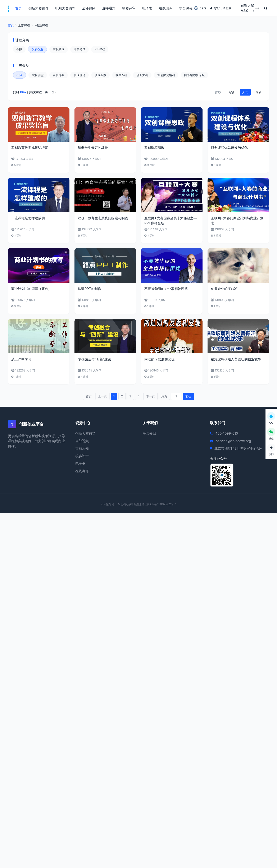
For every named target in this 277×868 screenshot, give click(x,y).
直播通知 (109, 8)
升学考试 (80, 49)
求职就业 (59, 49)
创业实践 (100, 75)
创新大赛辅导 (38, 8)
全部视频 (88, 8)
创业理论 (80, 75)
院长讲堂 (38, 75)
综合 (232, 92)
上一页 (103, 397)
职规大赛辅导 (65, 8)
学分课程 (186, 8)
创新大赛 (142, 75)
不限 (19, 49)
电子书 (147, 8)
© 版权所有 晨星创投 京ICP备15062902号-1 (147, 505)
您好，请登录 (221, 8)
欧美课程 (121, 75)
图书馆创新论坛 (194, 75)
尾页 (164, 397)
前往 (188, 397)
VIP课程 (100, 49)
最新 (259, 92)
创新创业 (37, 49)
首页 (18, 8)
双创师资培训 (166, 75)
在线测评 (165, 8)
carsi (199, 8)
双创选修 (59, 75)
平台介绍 (149, 434)
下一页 (150, 397)
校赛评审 (129, 8)
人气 (245, 92)
